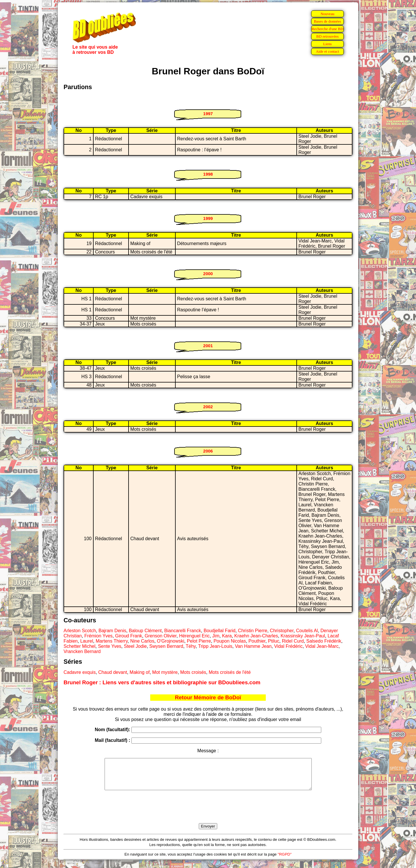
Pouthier (257, 641)
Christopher (282, 631)
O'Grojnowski (171, 641)
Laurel (87, 641)
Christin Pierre (253, 631)
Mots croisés (193, 672)
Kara (227, 636)
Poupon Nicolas (230, 641)
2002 (208, 407)
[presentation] (208, 813)
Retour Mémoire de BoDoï (208, 697)
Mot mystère (165, 672)
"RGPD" (285, 860)
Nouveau (327, 14)
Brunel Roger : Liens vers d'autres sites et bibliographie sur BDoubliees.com (162, 682)
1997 (208, 114)
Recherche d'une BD (328, 29)
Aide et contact (327, 51)
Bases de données (327, 21)
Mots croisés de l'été (230, 672)
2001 (208, 346)
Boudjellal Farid (220, 631)
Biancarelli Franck (183, 631)
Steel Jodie (135, 646)
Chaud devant (113, 672)
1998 (208, 174)
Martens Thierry (112, 641)
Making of (140, 672)
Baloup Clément (145, 631)
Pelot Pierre (199, 641)
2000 (208, 274)
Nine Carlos (142, 641)
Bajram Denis (112, 631)
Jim (216, 636)
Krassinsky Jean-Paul (303, 636)
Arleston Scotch (80, 631)
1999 (208, 218)
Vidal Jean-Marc (322, 646)
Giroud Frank (128, 636)
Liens (328, 44)
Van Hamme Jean (253, 646)
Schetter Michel (79, 646)
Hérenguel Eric (194, 636)
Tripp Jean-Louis (215, 646)
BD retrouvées (327, 36)
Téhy (191, 646)
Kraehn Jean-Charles (256, 636)
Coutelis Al (307, 631)
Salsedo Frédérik (324, 641)
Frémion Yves (99, 636)
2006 (208, 451)
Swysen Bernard (166, 646)
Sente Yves (110, 646)
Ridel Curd (293, 641)
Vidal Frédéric (288, 646)
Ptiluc (274, 641)
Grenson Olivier (161, 636)
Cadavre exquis (80, 672)
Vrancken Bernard (82, 651)
